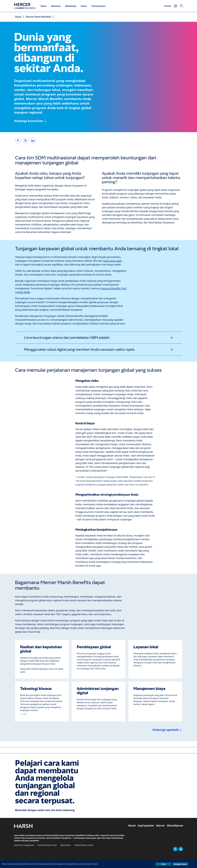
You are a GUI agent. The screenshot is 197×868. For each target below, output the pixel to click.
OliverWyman (175, 826)
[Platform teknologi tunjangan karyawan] (42, 714)
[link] (18, 140)
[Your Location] (176, 6)
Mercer (161, 826)
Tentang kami (98, 6)
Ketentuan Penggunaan (24, 845)
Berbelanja (71, 6)
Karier (84, 6)
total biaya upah (113, 261)
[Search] (182, 6)
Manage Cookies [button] (180, 864)
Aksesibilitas (66, 845)
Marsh (132, 826)
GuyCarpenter (146, 826)
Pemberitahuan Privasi (47, 845)
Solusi (43, 6)
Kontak (168, 6)
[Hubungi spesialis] (167, 730)
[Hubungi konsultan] (30, 121)
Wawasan (56, 6)
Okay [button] (163, 864)
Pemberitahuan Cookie (84, 845)
